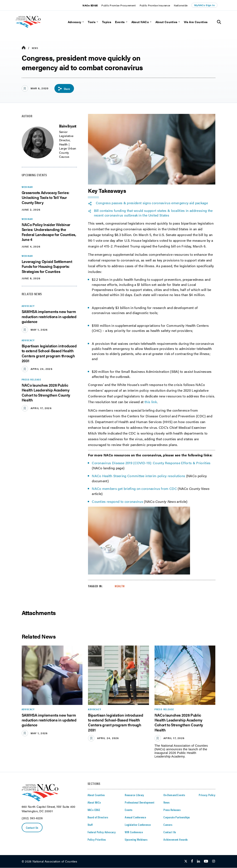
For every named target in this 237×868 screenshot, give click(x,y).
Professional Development (140, 802)
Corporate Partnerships (177, 817)
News (35, 48)
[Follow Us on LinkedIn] (198, 862)
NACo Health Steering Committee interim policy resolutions (138, 476)
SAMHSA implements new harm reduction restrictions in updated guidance (49, 317)
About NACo (140, 22)
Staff (90, 825)
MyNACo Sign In (204, 5)
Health (120, 586)
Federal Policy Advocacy (102, 832)
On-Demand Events (174, 795)
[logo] (34, 29)
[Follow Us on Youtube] (206, 862)
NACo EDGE (90, 5)
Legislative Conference (138, 825)
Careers (168, 825)
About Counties (166, 22)
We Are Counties (196, 22)
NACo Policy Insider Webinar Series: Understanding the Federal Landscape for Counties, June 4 (49, 232)
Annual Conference (135, 817)
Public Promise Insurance (155, 5)
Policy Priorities (97, 839)
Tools (92, 22)
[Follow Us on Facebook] (192, 862)
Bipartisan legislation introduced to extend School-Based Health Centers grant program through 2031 (49, 353)
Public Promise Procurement (118, 5)
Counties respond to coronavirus (117, 501)
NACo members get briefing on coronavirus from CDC (134, 489)
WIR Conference (134, 832)
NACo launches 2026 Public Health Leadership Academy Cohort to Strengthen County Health (46, 392)
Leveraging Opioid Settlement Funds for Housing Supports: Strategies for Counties (47, 266)
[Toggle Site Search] (219, 22)
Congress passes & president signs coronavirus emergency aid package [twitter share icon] (152, 203)
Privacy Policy (207, 795)
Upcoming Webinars (136, 839)
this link (151, 402)
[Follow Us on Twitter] (186, 862)
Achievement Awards (176, 839)
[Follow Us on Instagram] (214, 862)
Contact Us (32, 828)
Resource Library (134, 795)
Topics (107, 22)
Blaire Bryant (68, 126)
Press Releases (172, 810)
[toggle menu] (83, 22)
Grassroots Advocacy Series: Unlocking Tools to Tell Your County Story (45, 197)
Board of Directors (98, 817)
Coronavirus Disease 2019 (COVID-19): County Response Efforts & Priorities (151, 463)
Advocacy (75, 22)
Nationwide (181, 5)
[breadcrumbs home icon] (24, 48)
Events (120, 22)
